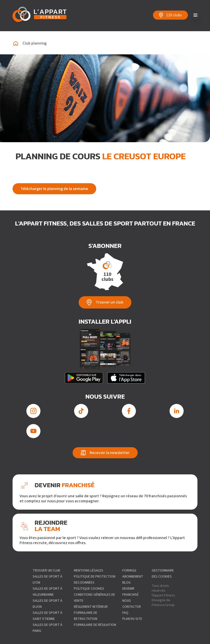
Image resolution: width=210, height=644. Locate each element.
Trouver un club (46, 571)
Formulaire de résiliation (95, 625)
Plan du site (132, 619)
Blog (126, 583)
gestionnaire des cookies (163, 574)
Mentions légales (89, 571)
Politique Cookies (89, 589)
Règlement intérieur (91, 607)
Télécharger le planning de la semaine (54, 189)
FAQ (125, 613)
